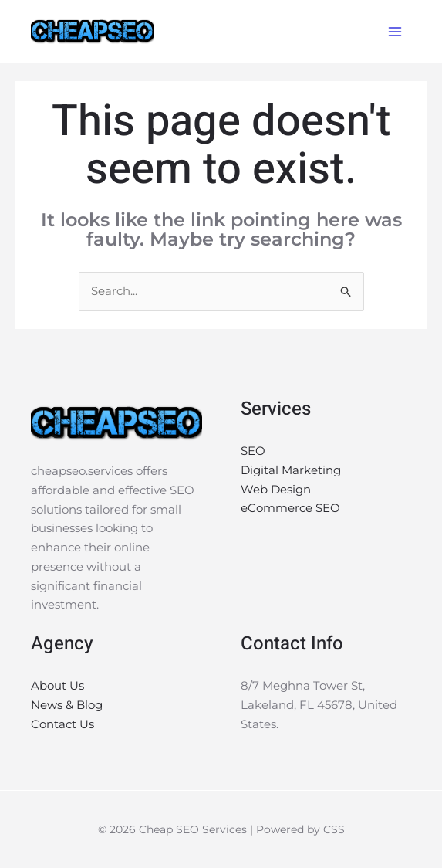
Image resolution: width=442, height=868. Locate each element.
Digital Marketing (291, 470)
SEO (253, 451)
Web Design (276, 489)
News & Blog (67, 705)
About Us (57, 685)
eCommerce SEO (290, 508)
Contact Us (62, 724)
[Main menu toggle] (395, 31)
